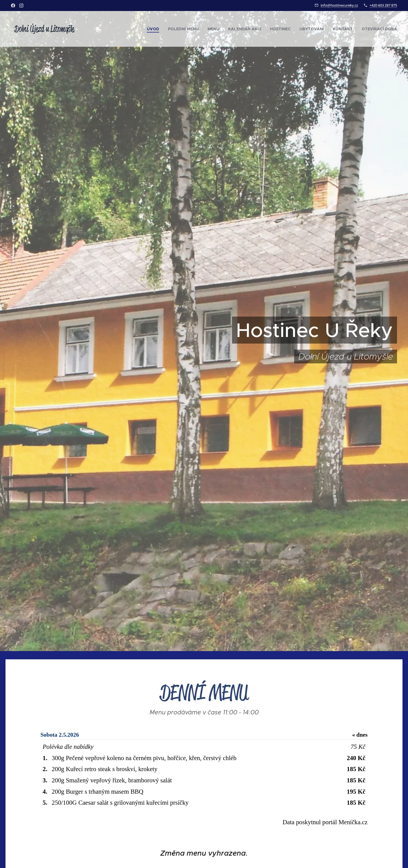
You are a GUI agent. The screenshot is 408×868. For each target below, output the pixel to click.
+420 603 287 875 (383, 5)
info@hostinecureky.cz (339, 5)
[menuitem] (155, 29)
